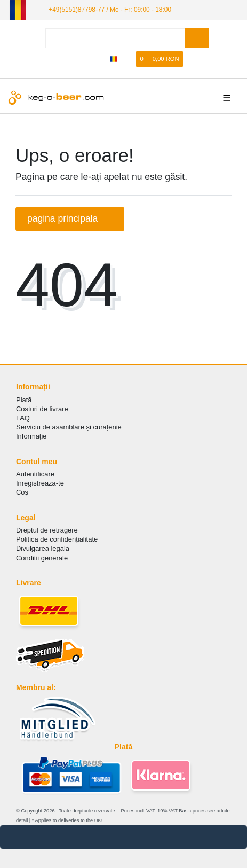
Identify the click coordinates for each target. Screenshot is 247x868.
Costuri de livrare (42, 409)
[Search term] (115, 38)
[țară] (114, 59)
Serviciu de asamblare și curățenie (69, 427)
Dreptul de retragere (47, 530)
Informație (31, 436)
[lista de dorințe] (129, 59)
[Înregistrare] (98, 59)
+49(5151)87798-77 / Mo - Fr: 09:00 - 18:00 (110, 10)
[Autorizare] (82, 59)
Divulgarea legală (43, 548)
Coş (22, 492)
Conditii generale (42, 558)
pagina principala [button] (70, 218)
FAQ (23, 418)
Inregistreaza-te (40, 483)
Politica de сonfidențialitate (57, 539)
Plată (24, 400)
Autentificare (35, 474)
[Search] (197, 38)
